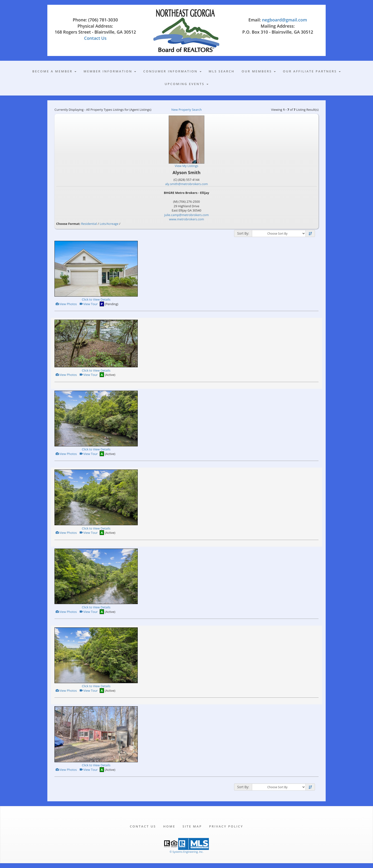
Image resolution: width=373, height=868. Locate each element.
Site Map (192, 826)
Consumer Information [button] (172, 71)
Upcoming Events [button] (186, 84)
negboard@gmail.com (284, 20)
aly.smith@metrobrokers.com (186, 184)
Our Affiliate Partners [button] (312, 71)
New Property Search (186, 110)
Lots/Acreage (109, 224)
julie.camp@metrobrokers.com (187, 215)
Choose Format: (68, 224)
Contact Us (95, 38)
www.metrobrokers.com (187, 219)
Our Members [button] (259, 71)
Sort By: (243, 233)
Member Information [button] (110, 71)
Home (169, 826)
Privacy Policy (226, 826)
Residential (89, 224)
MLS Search (222, 71)
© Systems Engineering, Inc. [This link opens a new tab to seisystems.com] (186, 852)
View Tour (88, 304)
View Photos (66, 304)
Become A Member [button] (54, 71)
